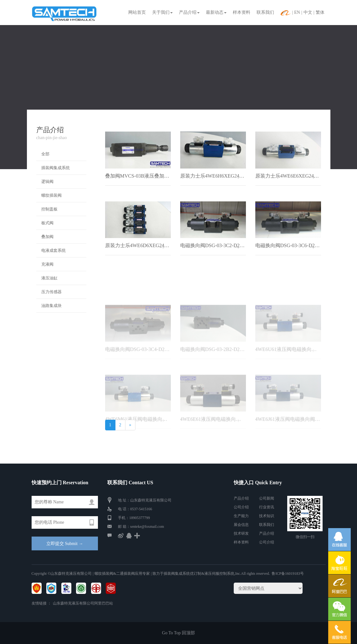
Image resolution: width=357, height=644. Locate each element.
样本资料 (242, 12)
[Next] (130, 425)
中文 (308, 12)
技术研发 (241, 533)
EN (297, 12)
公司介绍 (241, 507)
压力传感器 (51, 292)
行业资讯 (267, 507)
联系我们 (265, 12)
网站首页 (137, 12)
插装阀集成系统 (56, 168)
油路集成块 (51, 306)
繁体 (320, 12)
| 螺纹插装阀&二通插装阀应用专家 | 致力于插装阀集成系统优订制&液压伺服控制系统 (163, 574)
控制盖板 (49, 209)
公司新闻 (267, 498)
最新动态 (216, 12)
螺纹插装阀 (51, 195)
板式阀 (47, 223)
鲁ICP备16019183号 (288, 574)
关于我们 (162, 12)
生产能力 (241, 516)
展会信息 (241, 525)
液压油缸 (49, 278)
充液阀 (47, 264)
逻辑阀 (47, 182)
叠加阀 (47, 237)
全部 (45, 154)
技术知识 (267, 516)
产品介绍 (189, 12)
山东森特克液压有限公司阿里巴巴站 (83, 603)
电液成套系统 (54, 250)
